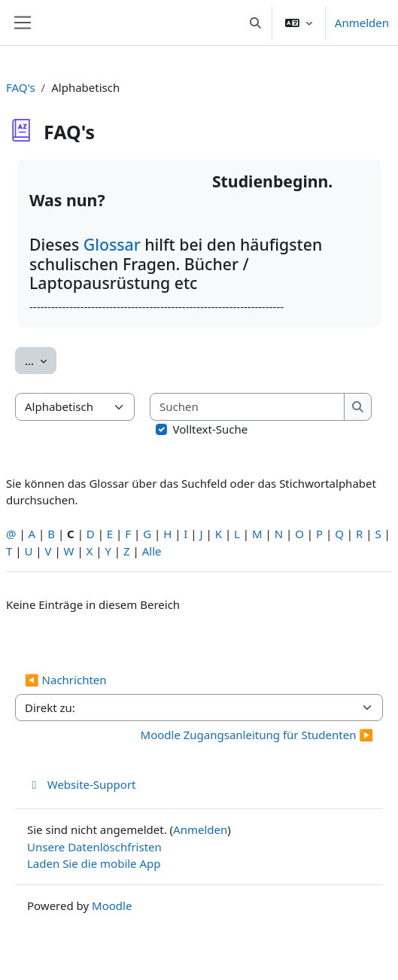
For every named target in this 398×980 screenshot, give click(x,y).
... (41, 360)
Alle (152, 551)
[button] (255, 23)
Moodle (112, 905)
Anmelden (362, 23)
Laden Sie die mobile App (94, 863)
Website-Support (82, 784)
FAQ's (21, 87)
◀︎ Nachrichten (66, 680)
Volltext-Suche (211, 429)
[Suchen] (248, 407)
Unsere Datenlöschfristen (94, 847)
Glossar (114, 244)
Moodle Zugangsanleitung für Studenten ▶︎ (257, 735)
